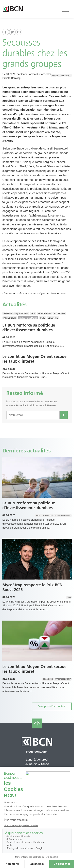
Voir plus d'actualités (52, 706)
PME (42, 318)
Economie (59, 313)
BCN (33, 313)
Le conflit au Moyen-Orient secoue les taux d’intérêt (34, 359)
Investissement (61, 75)
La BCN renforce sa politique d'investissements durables (29, 328)
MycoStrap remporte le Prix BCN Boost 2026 (32, 587)
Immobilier (10, 318)
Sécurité (53, 318)
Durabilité (44, 313)
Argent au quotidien (16, 313)
